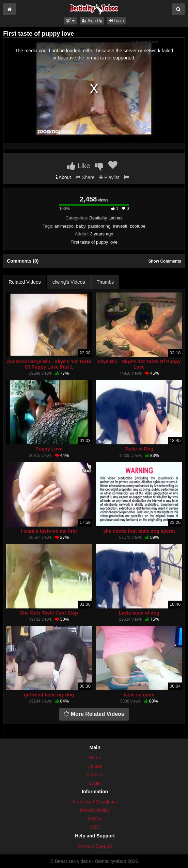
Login (117, 21)
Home (95, 758)
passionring (99, 226)
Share (85, 177)
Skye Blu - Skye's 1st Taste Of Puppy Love (139, 364)
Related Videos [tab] (25, 282)
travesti (120, 226)
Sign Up (92, 21)
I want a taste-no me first (49, 531)
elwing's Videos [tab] (69, 282)
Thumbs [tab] (105, 282)
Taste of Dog (139, 449)
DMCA (95, 819)
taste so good (139, 695)
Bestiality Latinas (106, 218)
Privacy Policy (95, 810)
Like (79, 166)
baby (81, 226)
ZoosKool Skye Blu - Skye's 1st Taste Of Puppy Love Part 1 (49, 364)
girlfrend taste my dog (49, 695)
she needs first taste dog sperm (139, 531)
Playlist (109, 177)
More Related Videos (94, 714)
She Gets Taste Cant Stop (49, 613)
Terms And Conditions (95, 802)
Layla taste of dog (139, 613)
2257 (95, 827)
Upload (95, 766)
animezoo (64, 226)
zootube (138, 226)
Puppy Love (49, 449)
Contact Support (95, 846)
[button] (70, 21)
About (64, 177)
